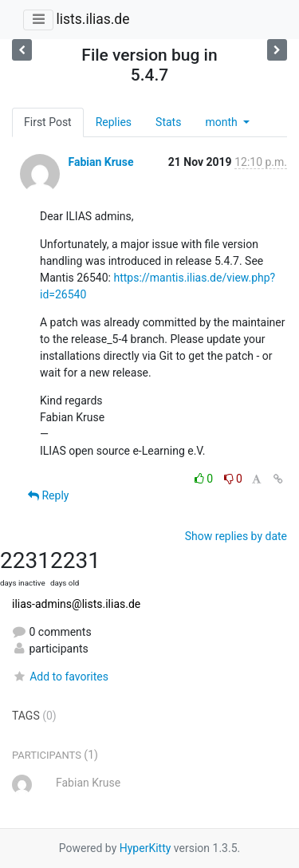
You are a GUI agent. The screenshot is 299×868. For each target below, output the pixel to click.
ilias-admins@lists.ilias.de (76, 604)
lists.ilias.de (92, 19)
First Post (48, 122)
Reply (48, 495)
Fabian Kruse (100, 162)
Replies (114, 122)
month (222, 122)
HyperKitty (146, 848)
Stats (168, 122)
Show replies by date (236, 536)
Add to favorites (60, 677)
